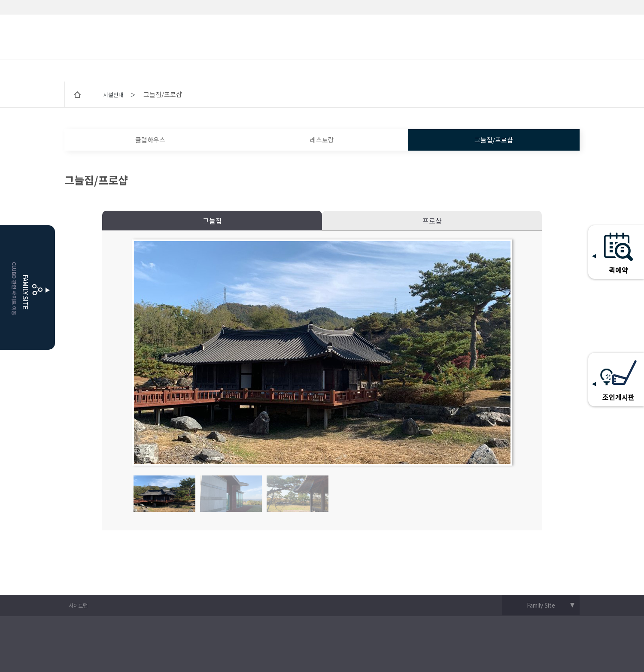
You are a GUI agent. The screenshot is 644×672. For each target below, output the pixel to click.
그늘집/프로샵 (494, 140)
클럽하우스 (150, 140)
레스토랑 (322, 140)
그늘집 (212, 221)
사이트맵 (78, 605)
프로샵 (432, 221)
